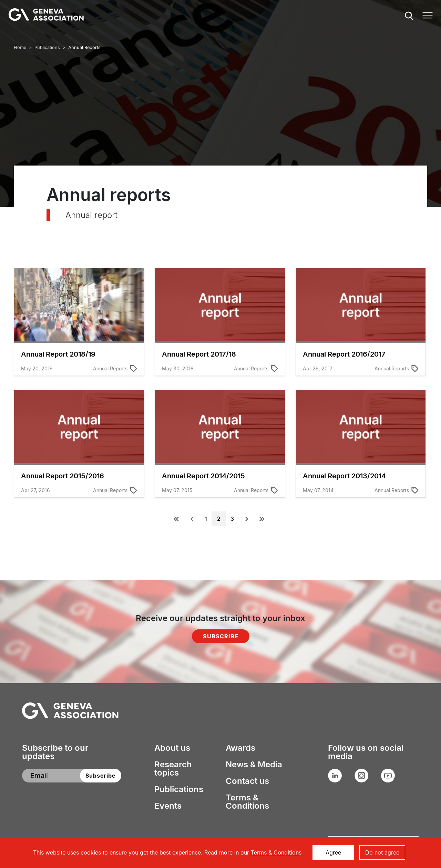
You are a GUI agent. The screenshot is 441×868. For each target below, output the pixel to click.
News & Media (254, 765)
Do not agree (382, 852)
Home (20, 47)
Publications (47, 47)
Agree (333, 852)
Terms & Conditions (247, 802)
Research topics (173, 769)
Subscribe (221, 636)
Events (168, 806)
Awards (240, 748)
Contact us (247, 781)
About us (172, 748)
